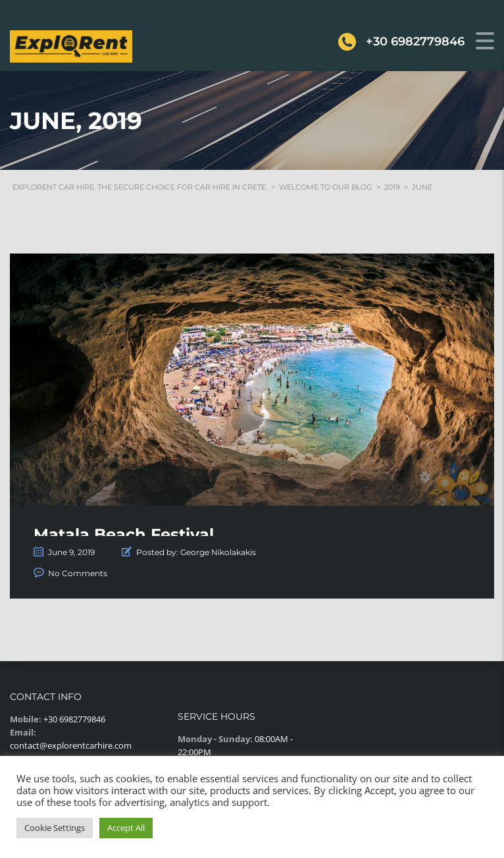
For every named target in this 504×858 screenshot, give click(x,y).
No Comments (78, 573)
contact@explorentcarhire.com (71, 745)
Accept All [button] (126, 828)
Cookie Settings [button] (55, 828)
